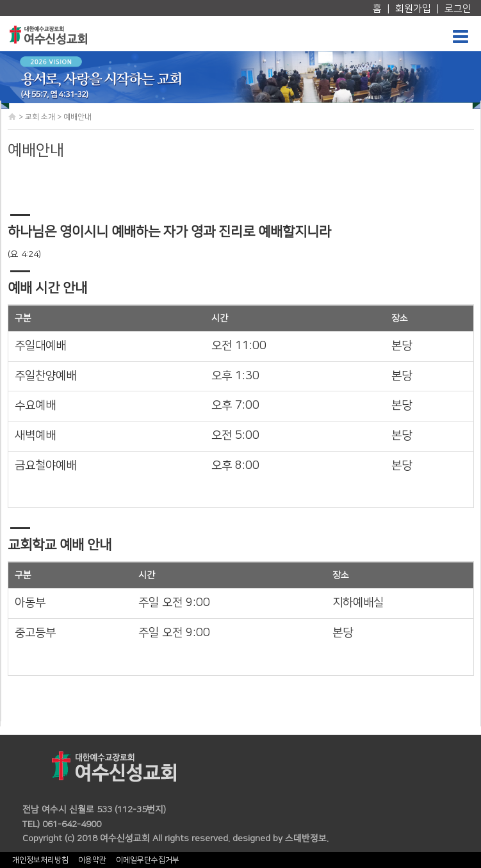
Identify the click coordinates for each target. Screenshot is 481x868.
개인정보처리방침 (40, 860)
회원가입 (413, 9)
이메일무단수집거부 (148, 860)
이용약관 (92, 860)
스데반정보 (306, 839)
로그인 (458, 9)
